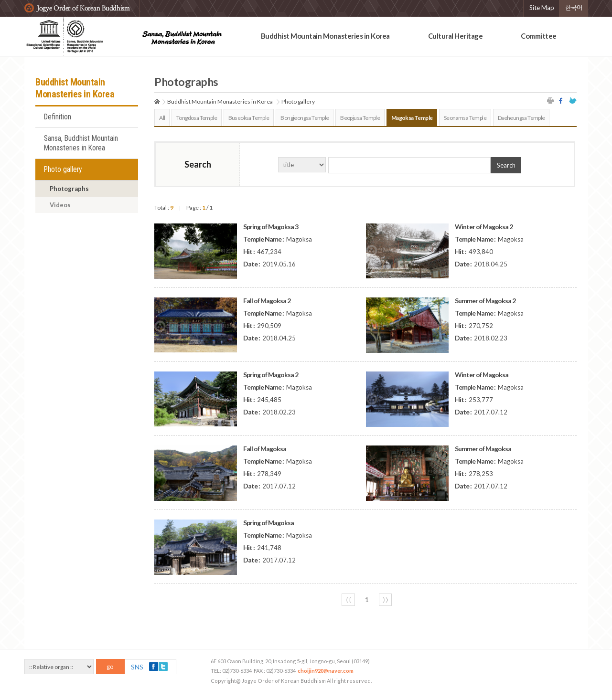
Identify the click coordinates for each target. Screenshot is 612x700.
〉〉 (386, 600)
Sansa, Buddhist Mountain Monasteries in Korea (81, 143)
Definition (58, 117)
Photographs (69, 189)
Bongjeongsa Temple (305, 118)
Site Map (542, 8)
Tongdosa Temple (197, 118)
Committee (539, 36)
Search (506, 165)
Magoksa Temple (412, 118)
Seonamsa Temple (465, 118)
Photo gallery (63, 170)
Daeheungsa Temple (521, 118)
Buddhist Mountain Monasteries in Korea (325, 36)
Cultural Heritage (456, 36)
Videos (60, 205)
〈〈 (348, 600)
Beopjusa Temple (360, 118)
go (110, 667)
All (162, 118)
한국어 (574, 8)
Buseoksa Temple (249, 118)
